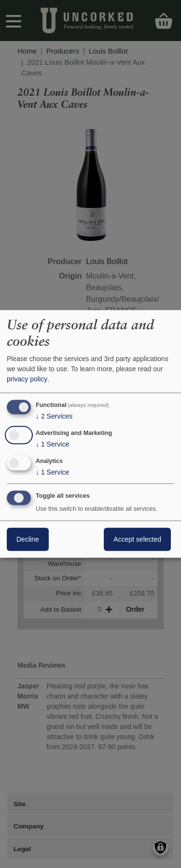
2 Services (54, 416)
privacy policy (27, 379)
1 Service (52, 444)
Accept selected (137, 540)
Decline (28, 540)
